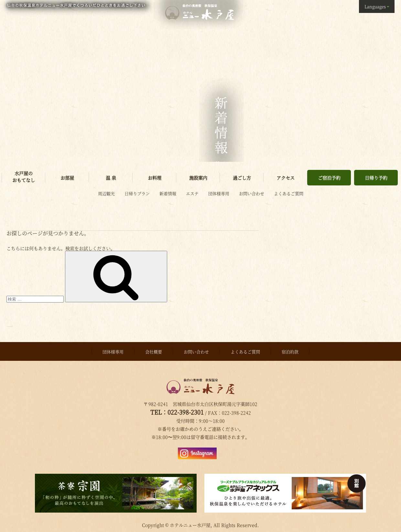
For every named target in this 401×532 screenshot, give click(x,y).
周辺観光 (106, 193)
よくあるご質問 (289, 193)
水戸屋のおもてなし (24, 177)
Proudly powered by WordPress (42, 325)
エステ (192, 193)
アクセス (286, 178)
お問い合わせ (252, 193)
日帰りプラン (137, 193)
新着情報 (168, 193)
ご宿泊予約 (329, 178)
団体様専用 (219, 193)
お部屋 (67, 178)
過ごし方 (242, 178)
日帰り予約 (376, 178)
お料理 (155, 178)
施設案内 (198, 178)
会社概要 (154, 350)
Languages (375, 6)
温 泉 (111, 178)
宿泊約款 (290, 350)
